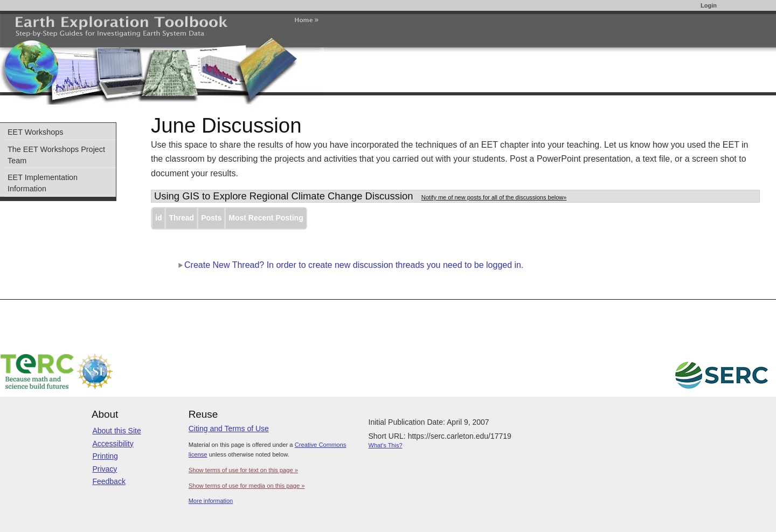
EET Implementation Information (43, 183)
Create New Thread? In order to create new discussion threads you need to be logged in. (351, 265)
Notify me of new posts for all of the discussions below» (494, 197)
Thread (181, 218)
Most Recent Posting (266, 218)
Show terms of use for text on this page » (243, 470)
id (158, 218)
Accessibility (113, 444)
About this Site (116, 431)
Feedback (109, 481)
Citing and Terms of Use (229, 429)
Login (709, 5)
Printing (105, 456)
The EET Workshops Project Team (56, 155)
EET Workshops (35, 132)
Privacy (105, 469)
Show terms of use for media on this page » (247, 486)
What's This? (386, 445)
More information (211, 501)
